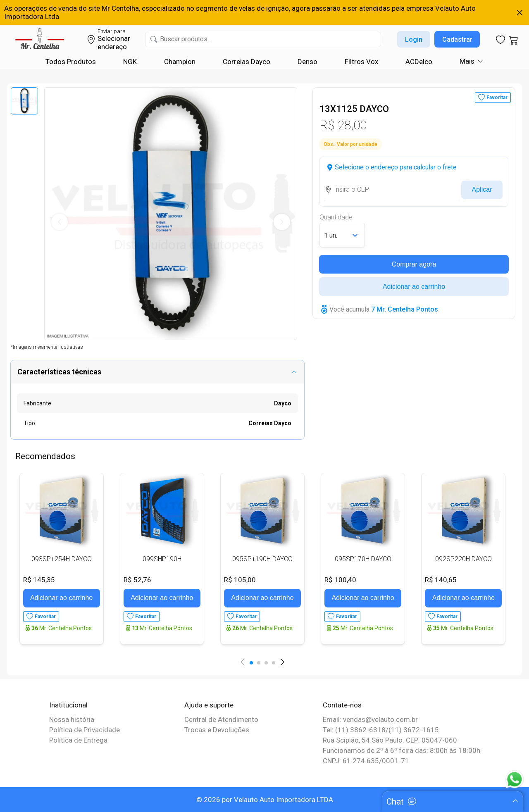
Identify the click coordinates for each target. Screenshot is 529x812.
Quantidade (336, 217)
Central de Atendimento (221, 719)
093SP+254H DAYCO (62, 559)
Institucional (68, 705)
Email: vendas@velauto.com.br (370, 719)
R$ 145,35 (39, 580)
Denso (307, 62)
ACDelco (419, 62)
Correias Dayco (247, 62)
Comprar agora (414, 264)
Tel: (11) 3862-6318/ (356, 730)
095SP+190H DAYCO (262, 559)
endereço (112, 47)
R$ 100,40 (340, 580)
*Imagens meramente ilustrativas (47, 347)
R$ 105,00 (240, 580)
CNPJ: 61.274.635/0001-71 (366, 761)
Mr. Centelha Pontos (62, 628)
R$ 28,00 (343, 125)
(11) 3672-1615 (414, 730)
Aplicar (482, 189)
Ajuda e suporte (209, 705)
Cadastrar (457, 39)
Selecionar (114, 38)
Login (414, 39)
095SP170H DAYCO (363, 559)
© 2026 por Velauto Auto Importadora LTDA (265, 800)
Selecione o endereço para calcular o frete (396, 167)
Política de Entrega (78, 740)
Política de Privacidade (85, 730)
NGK (130, 62)
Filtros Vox (361, 62)
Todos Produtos (71, 62)
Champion (180, 62)
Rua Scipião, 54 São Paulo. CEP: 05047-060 (390, 740)
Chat (395, 802)
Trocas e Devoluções (217, 730)
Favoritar (497, 98)
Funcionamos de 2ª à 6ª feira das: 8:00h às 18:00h (402, 750)
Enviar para (112, 31)
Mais (467, 61)
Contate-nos (342, 705)
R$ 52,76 (137, 580)
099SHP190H (162, 559)
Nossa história (72, 719)
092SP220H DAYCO (463, 559)
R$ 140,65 (441, 580)
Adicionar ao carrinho (414, 287)
